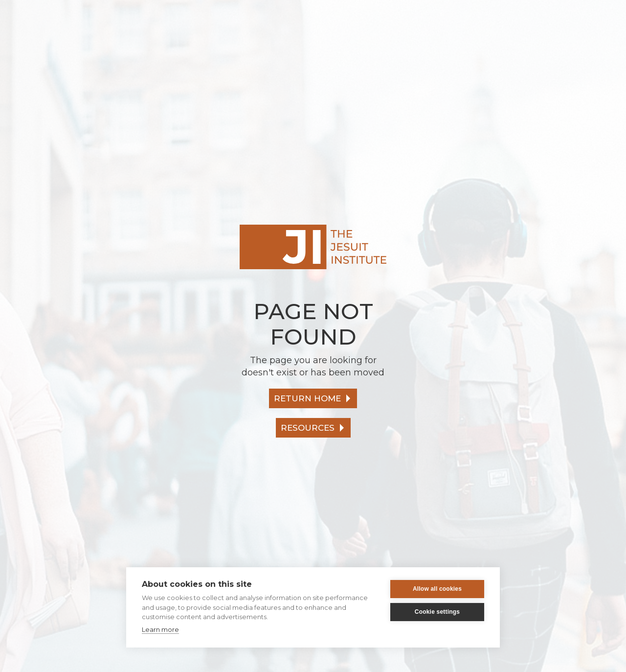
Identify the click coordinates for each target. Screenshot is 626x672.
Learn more (160, 629)
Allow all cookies (437, 589)
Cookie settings (437, 612)
